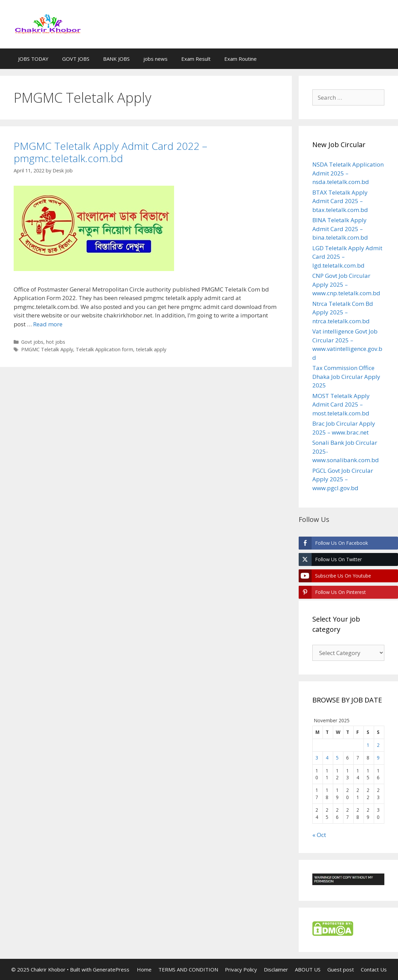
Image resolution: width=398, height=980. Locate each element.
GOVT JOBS (76, 59)
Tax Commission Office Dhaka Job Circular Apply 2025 (346, 377)
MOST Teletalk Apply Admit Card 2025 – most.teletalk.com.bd (341, 404)
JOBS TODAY (33, 59)
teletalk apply (151, 349)
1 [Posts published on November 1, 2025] (368, 745)
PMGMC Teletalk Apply (47, 349)
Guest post (341, 969)
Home (144, 969)
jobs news (155, 59)
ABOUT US (308, 969)
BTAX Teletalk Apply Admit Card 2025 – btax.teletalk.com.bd (340, 201)
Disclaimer (276, 969)
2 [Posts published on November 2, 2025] (378, 745)
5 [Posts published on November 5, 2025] (337, 758)
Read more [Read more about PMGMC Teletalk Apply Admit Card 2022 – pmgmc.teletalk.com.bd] (48, 324)
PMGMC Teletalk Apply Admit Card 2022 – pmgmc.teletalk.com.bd (110, 152)
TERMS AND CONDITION (188, 969)
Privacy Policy (241, 969)
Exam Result (196, 59)
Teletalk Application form (104, 349)
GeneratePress (111, 969)
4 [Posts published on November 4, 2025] (327, 758)
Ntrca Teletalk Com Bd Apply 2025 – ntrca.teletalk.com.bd (343, 312)
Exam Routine (240, 59)
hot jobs (56, 342)
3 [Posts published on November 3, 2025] (317, 758)
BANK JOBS (116, 59)
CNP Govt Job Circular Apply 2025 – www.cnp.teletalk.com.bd (346, 284)
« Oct (319, 835)
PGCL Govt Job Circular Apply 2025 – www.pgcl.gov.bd (343, 479)
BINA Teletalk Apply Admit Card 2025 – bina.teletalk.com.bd (340, 229)
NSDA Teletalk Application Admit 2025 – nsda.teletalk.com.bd (348, 173)
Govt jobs (32, 342)
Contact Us (374, 969)
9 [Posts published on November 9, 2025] (378, 758)
